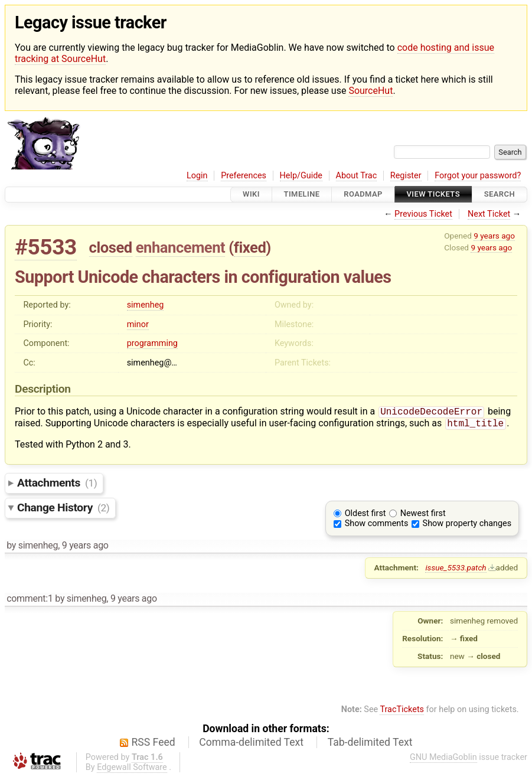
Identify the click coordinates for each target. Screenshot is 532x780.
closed (111, 247)
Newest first (423, 516)
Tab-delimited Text (370, 745)
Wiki (251, 195)
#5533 (46, 247)
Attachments (57, 485)
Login (197, 176)
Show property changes (467, 526)
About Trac (357, 176)
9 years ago (494, 236)
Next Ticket (489, 214)
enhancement (181, 247)
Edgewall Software (132, 770)
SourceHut (371, 91)
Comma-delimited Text (251, 745)
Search (500, 195)
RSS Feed (154, 745)
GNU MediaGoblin (443, 760)
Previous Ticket (423, 214)
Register (406, 176)
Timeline (302, 195)
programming (152, 343)
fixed (250, 247)
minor (138, 324)
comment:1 (30, 601)
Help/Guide (301, 176)
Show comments (377, 526)
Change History (63, 510)
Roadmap (363, 195)
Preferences (244, 176)
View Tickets (433, 195)
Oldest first (365, 516)
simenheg (146, 305)
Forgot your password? (478, 176)
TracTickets (402, 712)
